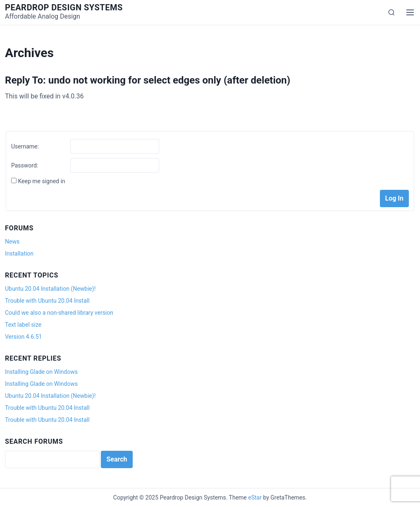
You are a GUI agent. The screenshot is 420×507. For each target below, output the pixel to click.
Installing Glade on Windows (41, 372)
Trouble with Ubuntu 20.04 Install (47, 301)
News (12, 242)
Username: (25, 146)
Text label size (23, 325)
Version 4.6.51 (23, 337)
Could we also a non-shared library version (59, 313)
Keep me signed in (41, 181)
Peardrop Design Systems (64, 7)
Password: (25, 165)
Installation (19, 253)
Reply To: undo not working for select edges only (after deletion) (148, 80)
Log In (394, 198)
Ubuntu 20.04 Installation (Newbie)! (50, 289)
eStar (255, 497)
